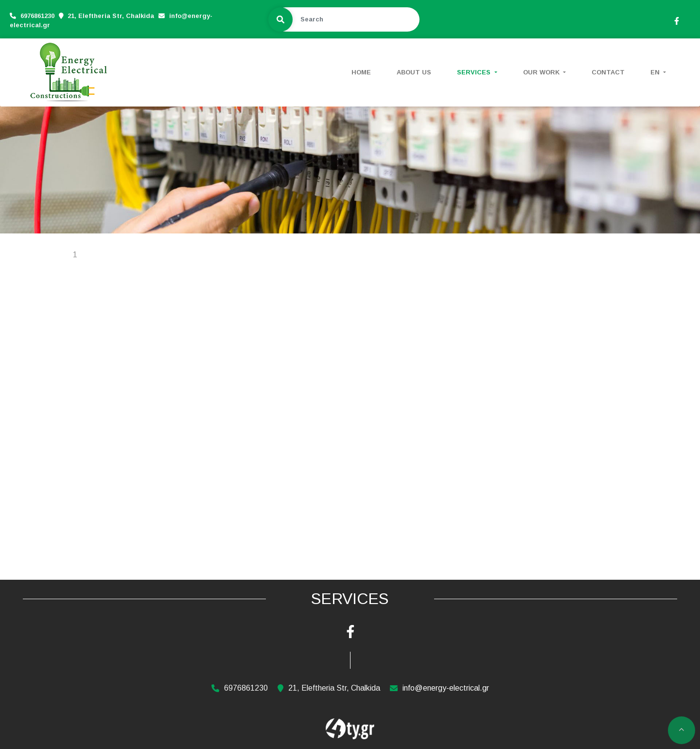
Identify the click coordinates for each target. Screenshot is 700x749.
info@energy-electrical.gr (446, 688)
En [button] (656, 72)
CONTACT (608, 72)
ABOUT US (414, 72)
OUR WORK (542, 72)
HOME (361, 72)
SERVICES (475, 72)
